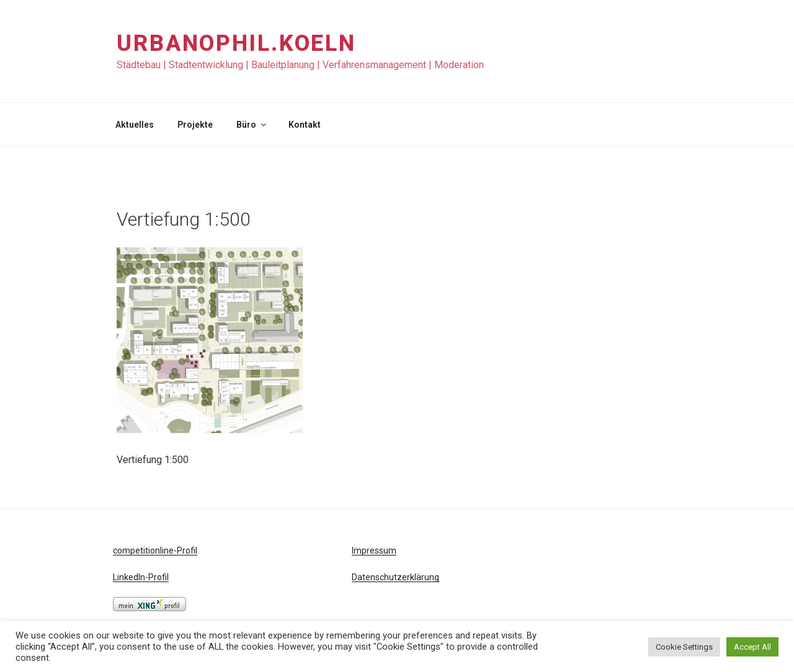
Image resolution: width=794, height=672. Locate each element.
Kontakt (305, 125)
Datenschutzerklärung (395, 577)
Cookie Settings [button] (684, 647)
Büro (252, 125)
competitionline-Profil (155, 550)
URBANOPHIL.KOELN (236, 43)
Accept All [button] (752, 647)
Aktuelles (135, 125)
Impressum (374, 550)
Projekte (195, 125)
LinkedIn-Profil (141, 577)
